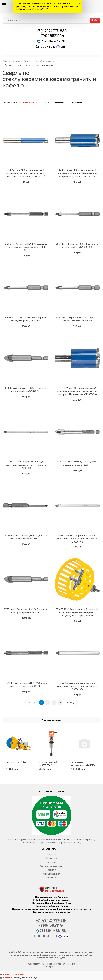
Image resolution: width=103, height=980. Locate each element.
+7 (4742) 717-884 (51, 31)
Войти (7, 974)
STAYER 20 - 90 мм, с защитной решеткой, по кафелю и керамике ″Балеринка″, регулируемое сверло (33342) (77, 612)
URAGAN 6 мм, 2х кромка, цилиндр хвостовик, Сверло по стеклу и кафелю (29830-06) (77, 686)
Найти (95, 20)
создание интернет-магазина (61, 964)
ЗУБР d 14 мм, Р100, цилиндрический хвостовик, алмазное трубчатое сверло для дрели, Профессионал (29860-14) (77, 173)
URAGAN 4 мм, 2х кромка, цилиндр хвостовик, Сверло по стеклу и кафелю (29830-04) (77, 538)
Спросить (44, 46)
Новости (51, 854)
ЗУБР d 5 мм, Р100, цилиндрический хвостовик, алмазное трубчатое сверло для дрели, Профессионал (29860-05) (26, 173)
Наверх (48, 967)
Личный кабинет (51, 874)
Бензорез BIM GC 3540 (17, 762)
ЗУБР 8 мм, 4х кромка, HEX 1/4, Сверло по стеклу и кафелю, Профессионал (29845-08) (26, 247)
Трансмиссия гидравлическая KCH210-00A (83, 765)
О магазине (51, 858)
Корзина (8, 978)
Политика (51, 878)
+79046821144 (51, 35)
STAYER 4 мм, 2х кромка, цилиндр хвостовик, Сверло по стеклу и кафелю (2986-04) (26, 465)
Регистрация (18, 974)
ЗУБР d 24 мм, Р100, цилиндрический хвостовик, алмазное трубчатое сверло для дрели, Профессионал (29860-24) (77, 391)
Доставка (52, 862)
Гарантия (51, 870)
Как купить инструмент (52, 866)
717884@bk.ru (53, 41)
